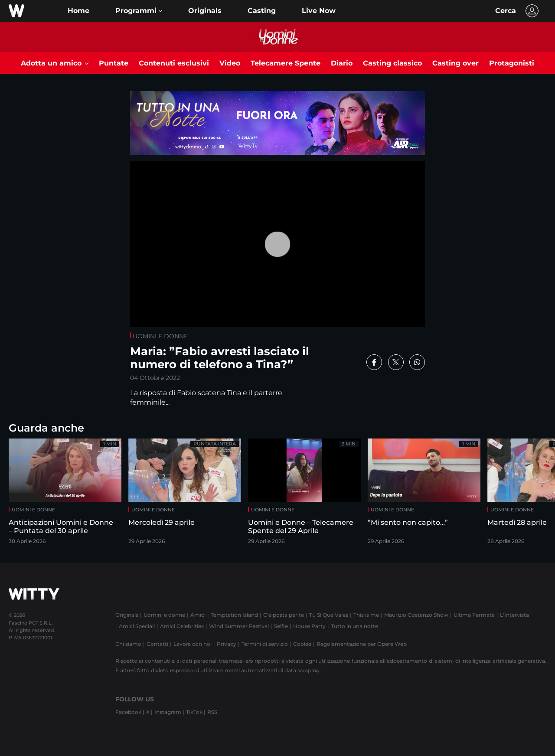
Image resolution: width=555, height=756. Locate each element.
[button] (139, 11)
